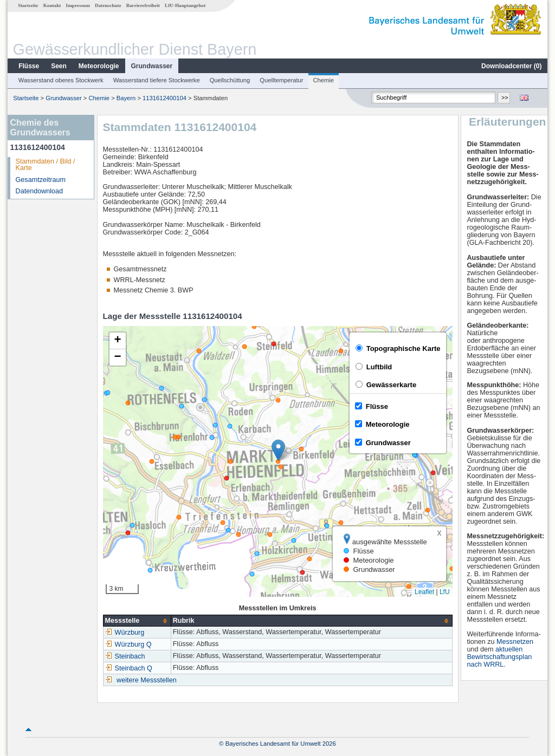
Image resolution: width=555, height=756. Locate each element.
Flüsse (29, 66)
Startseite (28, 5)
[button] (278, 450)
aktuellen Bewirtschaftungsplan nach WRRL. (499, 657)
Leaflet (424, 592)
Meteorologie (99, 66)
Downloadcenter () (511, 66)
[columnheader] (137, 621)
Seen (59, 66)
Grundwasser (152, 66)
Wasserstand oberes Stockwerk (61, 80)
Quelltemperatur (281, 80)
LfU (445, 592)
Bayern (126, 98)
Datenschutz (108, 5)
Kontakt (52, 5)
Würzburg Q (128, 644)
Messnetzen (515, 642)
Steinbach (125, 656)
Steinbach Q (129, 668)
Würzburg (125, 633)
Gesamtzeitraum (41, 180)
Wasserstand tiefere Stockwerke (157, 80)
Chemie (324, 80)
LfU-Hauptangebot (185, 5)
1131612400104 (164, 98)
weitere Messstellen (147, 680)
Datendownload (40, 191)
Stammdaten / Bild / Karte (46, 165)
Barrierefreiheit (143, 5)
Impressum (78, 5)
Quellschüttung (230, 80)
